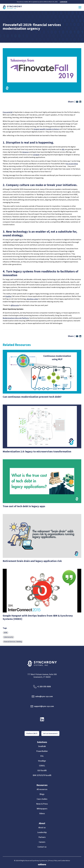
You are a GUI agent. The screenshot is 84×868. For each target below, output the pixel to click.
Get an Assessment (50, 733)
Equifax (8, 296)
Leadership (42, 832)
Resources (42, 785)
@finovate (15, 305)
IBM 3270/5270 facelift (42, 775)
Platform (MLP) (32, 733)
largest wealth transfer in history (47, 129)
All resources (42, 789)
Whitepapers (42, 809)
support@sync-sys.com (42, 706)
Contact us (42, 847)
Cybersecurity (8, 637)
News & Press (42, 804)
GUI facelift (42, 771)
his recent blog (72, 164)
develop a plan (32, 299)
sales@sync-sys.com (42, 697)
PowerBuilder (42, 751)
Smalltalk (42, 746)
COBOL (42, 766)
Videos (42, 814)
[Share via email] (77, 102)
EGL (42, 756)
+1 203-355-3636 (42, 687)
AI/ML (6, 633)
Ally (63, 149)
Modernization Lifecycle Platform (16, 318)
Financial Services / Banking (13, 642)
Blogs (42, 794)
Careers (42, 842)
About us (42, 828)
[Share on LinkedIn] (80, 102)
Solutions (42, 742)
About (42, 823)
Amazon (26, 152)
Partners (42, 837)
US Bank (36, 155)
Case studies (42, 799)
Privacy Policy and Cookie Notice (59, 861)
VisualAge (42, 761)
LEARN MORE (64, 2)
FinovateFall (8, 112)
